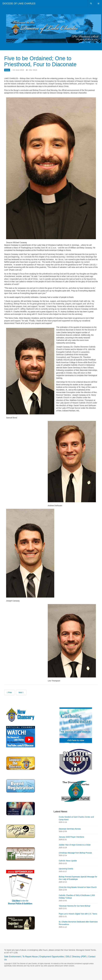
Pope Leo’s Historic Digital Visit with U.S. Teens (78, 914)
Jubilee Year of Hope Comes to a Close (75, 845)
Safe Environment (12, 957)
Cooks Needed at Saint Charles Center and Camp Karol (76, 818)
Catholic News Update (68, 861)
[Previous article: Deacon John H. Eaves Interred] (9, 693)
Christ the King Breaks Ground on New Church (78, 887)
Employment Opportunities (52, 957)
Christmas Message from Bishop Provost (75, 853)
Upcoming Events (66, 869)
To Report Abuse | (31, 957)
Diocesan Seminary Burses (70, 829)
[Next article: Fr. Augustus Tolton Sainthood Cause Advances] (21, 693)
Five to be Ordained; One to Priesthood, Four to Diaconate (40, 61)
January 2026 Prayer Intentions (71, 837)
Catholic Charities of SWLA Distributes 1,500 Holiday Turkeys (77, 897)
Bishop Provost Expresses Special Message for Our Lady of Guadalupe (78, 878)
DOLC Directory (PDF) (76, 957)
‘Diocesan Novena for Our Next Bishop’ (75, 906)
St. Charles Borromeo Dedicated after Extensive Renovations (78, 923)
